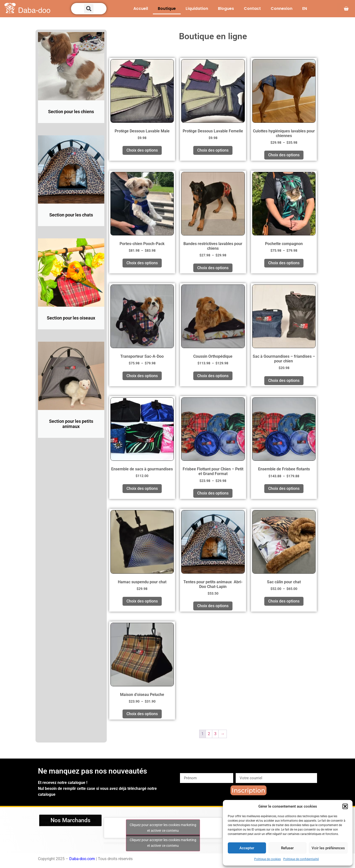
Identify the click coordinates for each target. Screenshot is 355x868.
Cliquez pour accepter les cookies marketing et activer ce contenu (163, 828)
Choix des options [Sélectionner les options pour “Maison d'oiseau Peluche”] (142, 714)
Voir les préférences (328, 848)
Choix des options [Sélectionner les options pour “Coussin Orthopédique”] (213, 376)
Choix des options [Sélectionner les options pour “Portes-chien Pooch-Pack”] (142, 263)
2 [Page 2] (209, 734)
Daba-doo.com (82, 859)
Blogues (226, 9)
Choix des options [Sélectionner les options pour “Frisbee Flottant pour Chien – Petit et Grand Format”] (213, 493)
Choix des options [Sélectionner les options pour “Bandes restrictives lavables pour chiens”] (213, 268)
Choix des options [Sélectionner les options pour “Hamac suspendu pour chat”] (142, 601)
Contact (252, 9)
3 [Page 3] (215, 734)
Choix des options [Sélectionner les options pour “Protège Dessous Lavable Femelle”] (213, 150)
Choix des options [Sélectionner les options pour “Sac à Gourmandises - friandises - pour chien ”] (284, 381)
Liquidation (197, 9)
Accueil (141, 9)
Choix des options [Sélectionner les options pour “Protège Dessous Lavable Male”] (142, 150)
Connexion (282, 9)
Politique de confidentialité (301, 859)
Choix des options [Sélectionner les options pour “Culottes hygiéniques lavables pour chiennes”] (284, 155)
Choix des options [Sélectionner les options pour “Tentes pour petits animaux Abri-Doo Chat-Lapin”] (213, 606)
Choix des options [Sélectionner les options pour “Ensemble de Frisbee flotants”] (284, 488)
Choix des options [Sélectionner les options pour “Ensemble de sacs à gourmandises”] (142, 488)
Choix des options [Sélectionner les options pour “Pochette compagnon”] (284, 263)
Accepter (247, 848)
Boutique (167, 9)
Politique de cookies (267, 859)
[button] (345, 806)
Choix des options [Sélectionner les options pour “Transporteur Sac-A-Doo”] (142, 376)
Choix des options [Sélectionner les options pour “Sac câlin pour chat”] (284, 601)
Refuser (287, 848)
